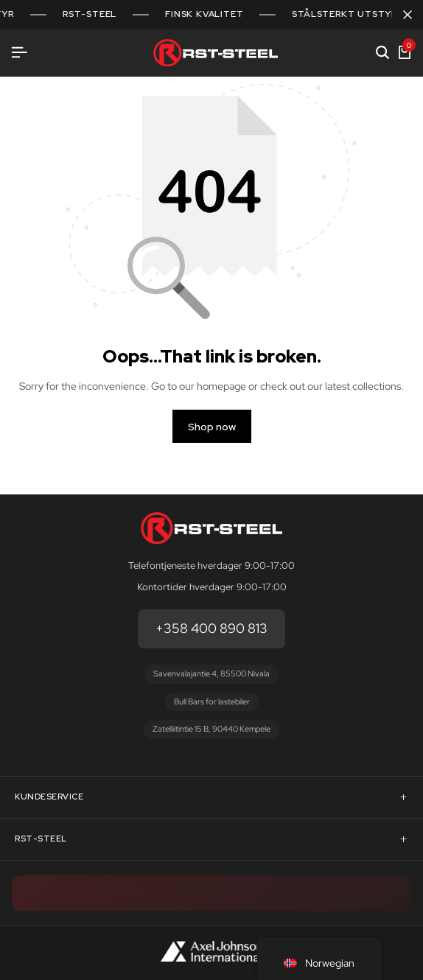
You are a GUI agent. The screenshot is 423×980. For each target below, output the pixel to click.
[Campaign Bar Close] (408, 15)
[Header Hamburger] (19, 53)
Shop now (212, 427)
